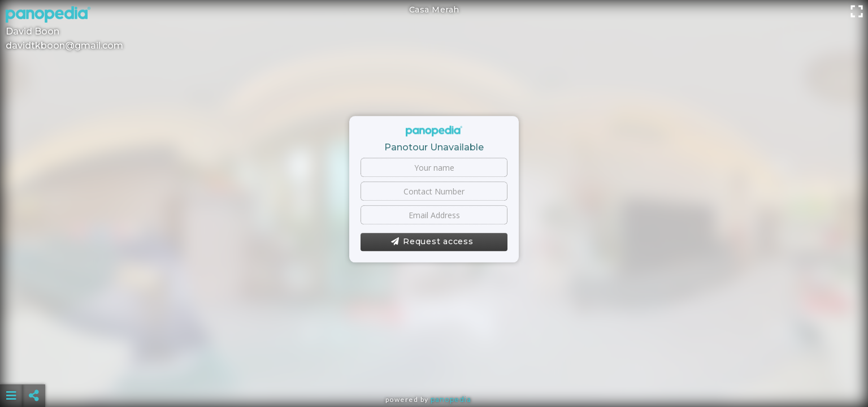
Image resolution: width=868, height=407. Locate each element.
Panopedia (451, 399)
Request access (432, 242)
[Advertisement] (434, 367)
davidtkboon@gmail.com (64, 46)
